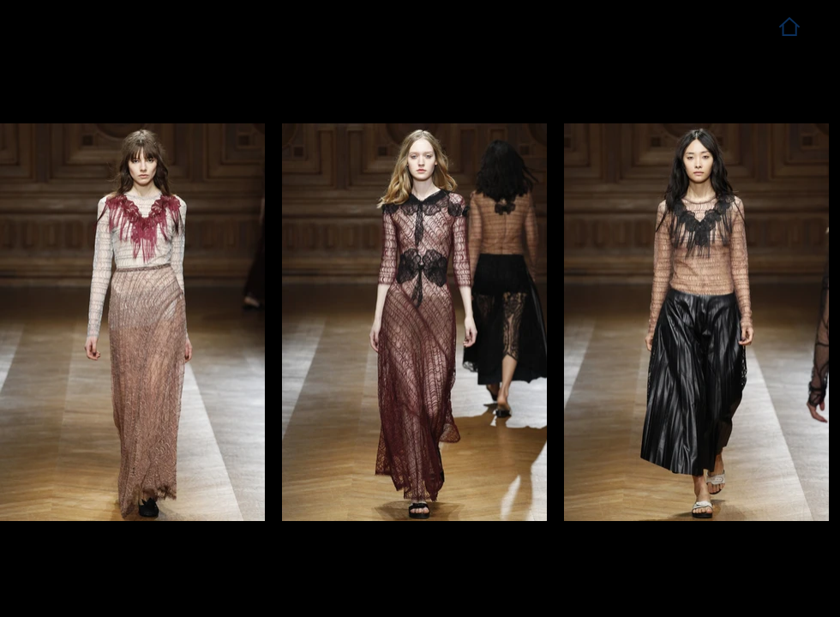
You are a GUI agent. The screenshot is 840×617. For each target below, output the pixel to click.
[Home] (789, 26)
